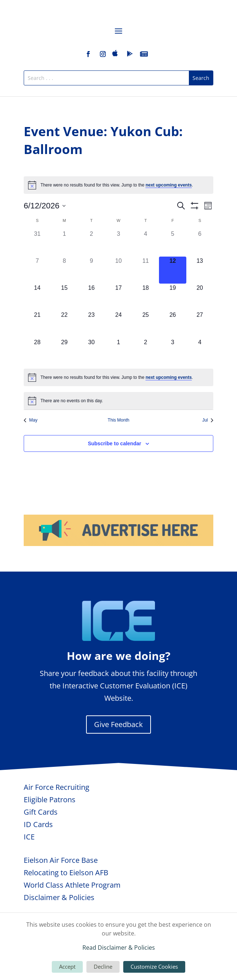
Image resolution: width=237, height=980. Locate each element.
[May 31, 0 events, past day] (37, 243)
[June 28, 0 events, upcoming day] (37, 351)
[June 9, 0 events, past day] (92, 270)
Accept (67, 966)
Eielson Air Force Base (61, 860)
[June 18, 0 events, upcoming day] (145, 297)
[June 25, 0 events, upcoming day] (145, 324)
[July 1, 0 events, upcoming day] (118, 351)
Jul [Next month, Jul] (208, 420)
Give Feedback (118, 724)
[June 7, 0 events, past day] (37, 270)
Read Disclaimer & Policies (119, 948)
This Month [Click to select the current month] (118, 420)
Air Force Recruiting (57, 787)
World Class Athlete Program (72, 885)
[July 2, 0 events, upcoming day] (145, 351)
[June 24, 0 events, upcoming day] (118, 324)
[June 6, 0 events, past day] (200, 243)
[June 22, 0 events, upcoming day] (64, 324)
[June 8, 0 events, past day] (64, 270)
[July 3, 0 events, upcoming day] (172, 351)
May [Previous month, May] (31, 420)
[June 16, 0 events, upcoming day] (92, 297)
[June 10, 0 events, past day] (118, 270)
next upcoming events (169, 185)
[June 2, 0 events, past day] (92, 243)
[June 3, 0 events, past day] (118, 243)
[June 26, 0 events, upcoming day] (172, 324)
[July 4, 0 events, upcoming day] (200, 351)
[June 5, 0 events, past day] (172, 243)
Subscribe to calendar (114, 443)
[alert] (118, 185)
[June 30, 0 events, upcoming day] (92, 351)
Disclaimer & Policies (59, 897)
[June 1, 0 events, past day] (64, 243)
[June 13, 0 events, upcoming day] (200, 270)
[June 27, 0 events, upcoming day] (200, 324)
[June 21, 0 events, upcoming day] (37, 324)
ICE (29, 837)
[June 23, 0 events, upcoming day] (92, 324)
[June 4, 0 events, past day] (145, 243)
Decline (103, 966)
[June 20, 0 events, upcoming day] (200, 297)
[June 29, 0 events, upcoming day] (64, 351)
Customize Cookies (154, 966)
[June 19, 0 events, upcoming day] (172, 297)
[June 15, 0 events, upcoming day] (64, 297)
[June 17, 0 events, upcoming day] (118, 297)
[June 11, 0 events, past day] (145, 270)
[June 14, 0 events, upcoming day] (37, 297)
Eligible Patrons (50, 800)
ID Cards (38, 824)
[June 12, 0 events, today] (172, 270)
